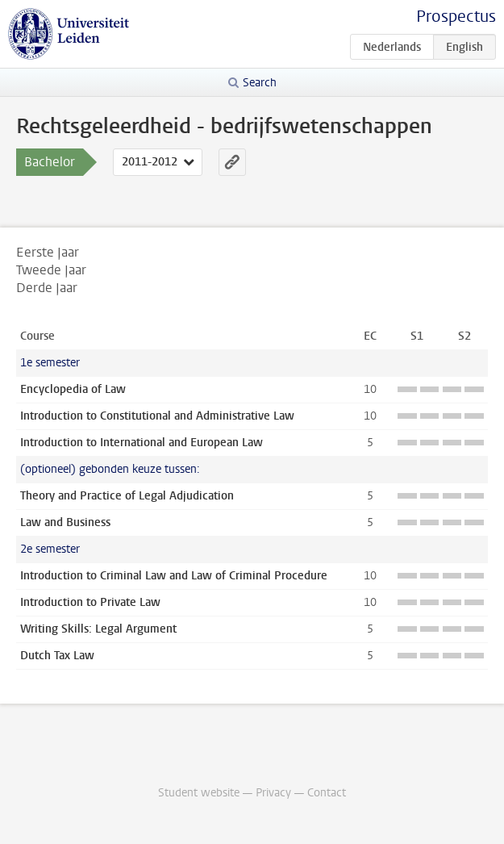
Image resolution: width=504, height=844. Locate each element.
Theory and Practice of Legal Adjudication (127, 496)
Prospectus (456, 17)
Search (260, 83)
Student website (199, 793)
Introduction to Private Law (90, 602)
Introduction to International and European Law (142, 443)
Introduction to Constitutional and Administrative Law (157, 416)
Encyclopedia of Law (73, 389)
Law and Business (65, 522)
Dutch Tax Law (57, 656)
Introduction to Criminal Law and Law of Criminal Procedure (174, 576)
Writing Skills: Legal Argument (98, 629)
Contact (327, 793)
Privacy (273, 793)
